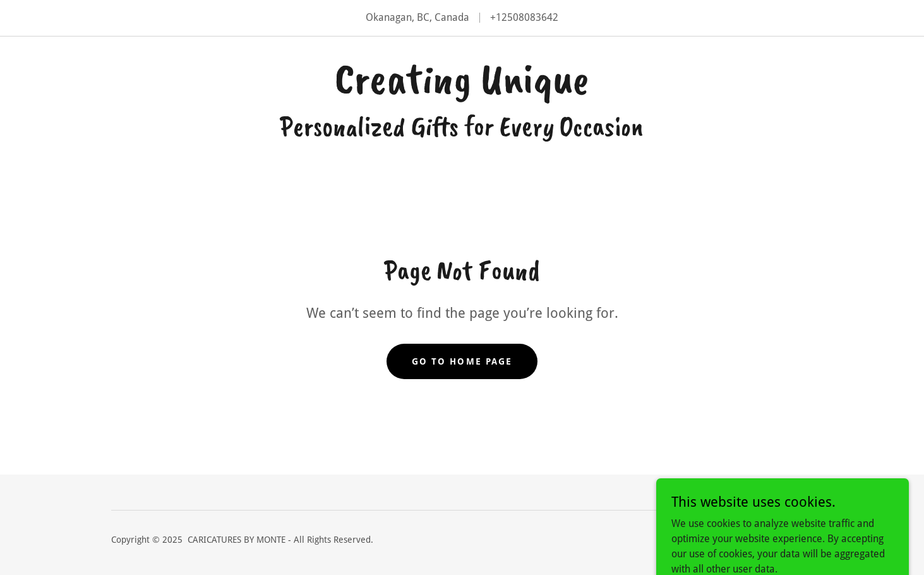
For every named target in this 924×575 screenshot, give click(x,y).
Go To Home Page (462, 361)
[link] (462, 89)
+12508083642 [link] (524, 17)
